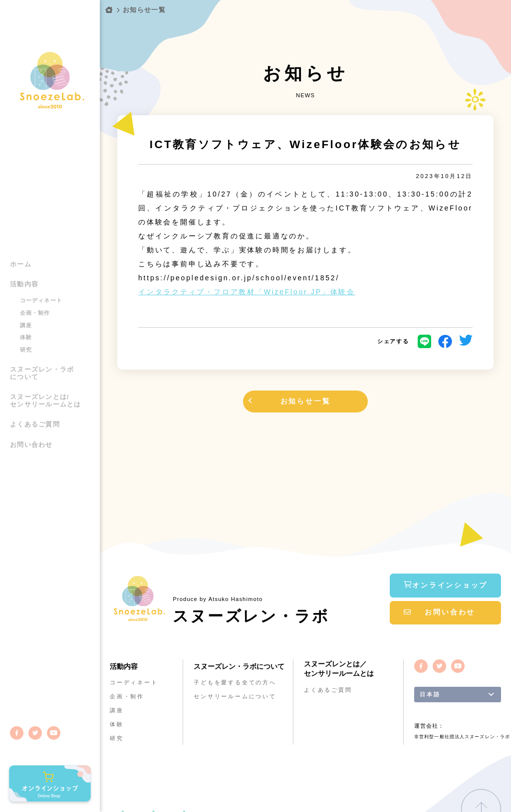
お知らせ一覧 (144, 10)
